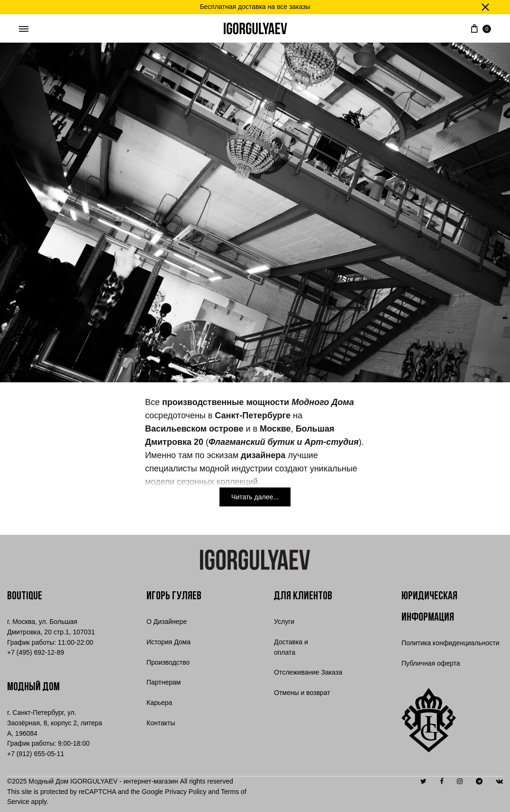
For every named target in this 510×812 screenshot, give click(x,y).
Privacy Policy (186, 792)
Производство (168, 662)
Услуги (284, 622)
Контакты (161, 723)
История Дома (168, 642)
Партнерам (164, 682)
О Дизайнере (167, 622)
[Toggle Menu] (24, 29)
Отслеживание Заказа (308, 672)
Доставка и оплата (291, 647)
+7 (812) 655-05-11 (36, 754)
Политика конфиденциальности (451, 643)
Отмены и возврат (302, 693)
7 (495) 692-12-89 (36, 652)
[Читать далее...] (255, 497)
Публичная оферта (431, 663)
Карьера (159, 703)
